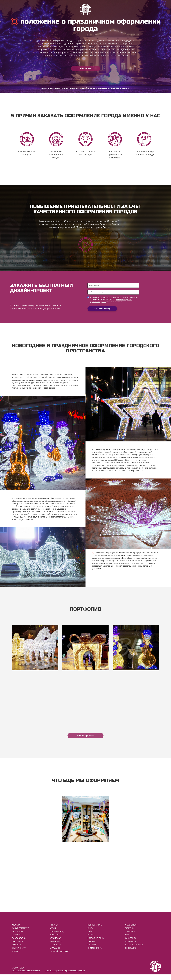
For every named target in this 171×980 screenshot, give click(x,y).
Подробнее (85, 68)
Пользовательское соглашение (26, 976)
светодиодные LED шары (112, 462)
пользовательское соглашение (110, 299)
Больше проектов (85, 739)
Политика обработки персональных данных (65, 976)
